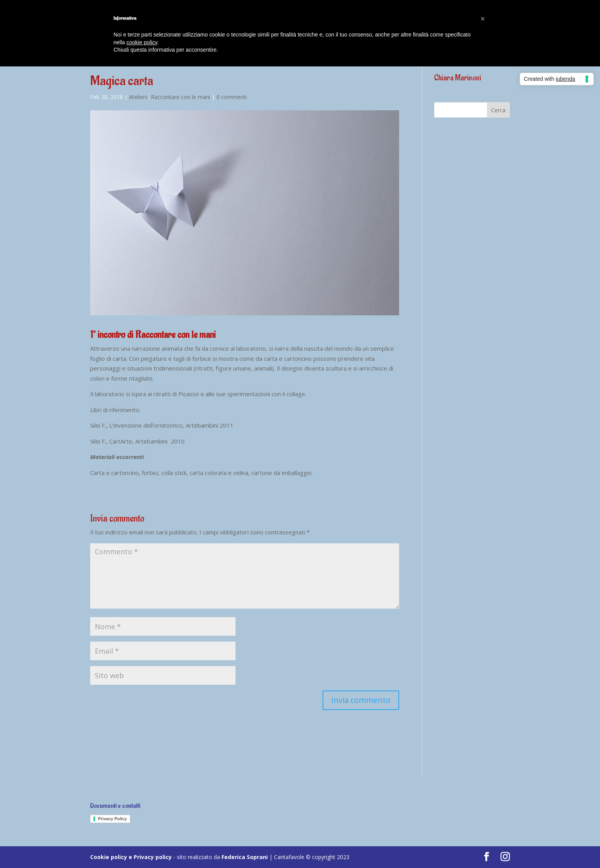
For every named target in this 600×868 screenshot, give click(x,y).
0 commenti (232, 97)
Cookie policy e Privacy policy (131, 857)
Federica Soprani (245, 857)
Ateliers (138, 97)
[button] (483, 19)
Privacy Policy (112, 819)
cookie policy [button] (142, 42)
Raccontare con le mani (181, 97)
